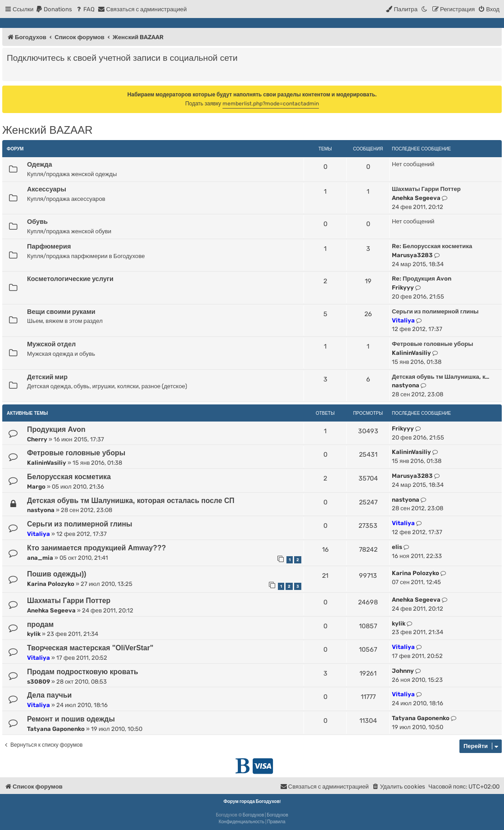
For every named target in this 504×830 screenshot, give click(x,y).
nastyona (406, 385)
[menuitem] (54, 9)
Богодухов (254, 815)
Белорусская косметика (69, 477)
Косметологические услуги (70, 279)
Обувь (37, 222)
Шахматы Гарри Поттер (426, 189)
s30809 (39, 682)
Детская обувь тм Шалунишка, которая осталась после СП (131, 501)
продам (40, 624)
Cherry (37, 439)
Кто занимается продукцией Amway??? (96, 548)
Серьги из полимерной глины (435, 311)
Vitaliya (403, 320)
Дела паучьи (49, 695)
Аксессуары (47, 189)
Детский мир (47, 377)
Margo (36, 487)
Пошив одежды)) (57, 574)
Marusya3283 (412, 255)
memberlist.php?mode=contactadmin (271, 104)
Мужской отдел (51, 344)
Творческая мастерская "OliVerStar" (90, 648)
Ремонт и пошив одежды (71, 719)
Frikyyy (403, 288)
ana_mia (40, 558)
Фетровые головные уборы (433, 344)
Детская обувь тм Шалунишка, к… (440, 377)
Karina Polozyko (51, 584)
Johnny (403, 671)
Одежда (40, 164)
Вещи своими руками (61, 312)
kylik (34, 634)
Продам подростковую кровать (83, 672)
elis (397, 547)
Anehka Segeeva (416, 198)
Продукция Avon (56, 429)
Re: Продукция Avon (422, 279)
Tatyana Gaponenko (56, 729)
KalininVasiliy (411, 353)
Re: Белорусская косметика (432, 246)
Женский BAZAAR (47, 130)
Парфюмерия (49, 246)
